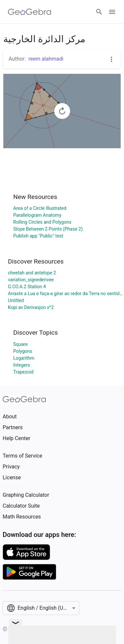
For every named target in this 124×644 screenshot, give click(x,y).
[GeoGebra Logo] (30, 12)
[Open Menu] (112, 12)
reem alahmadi (46, 59)
